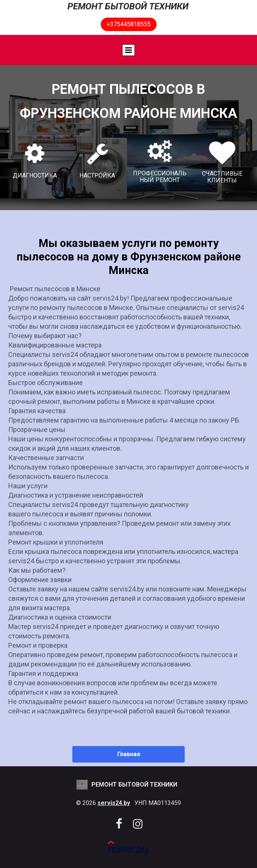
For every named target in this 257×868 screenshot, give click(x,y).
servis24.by (114, 803)
